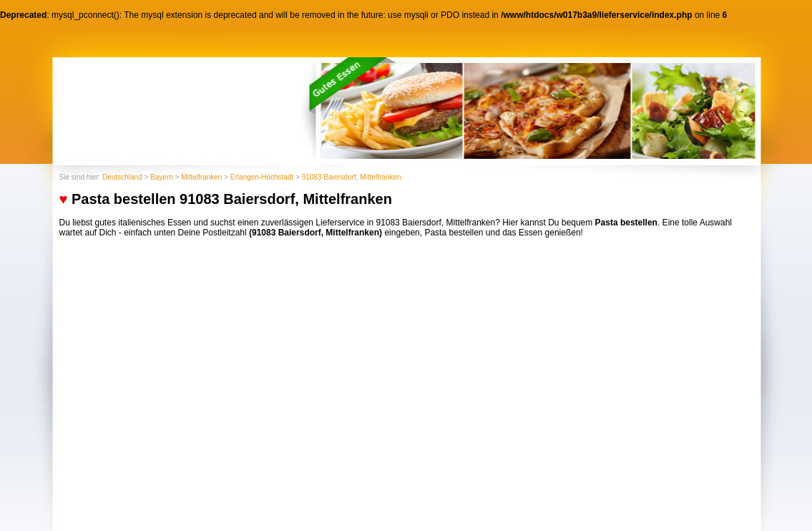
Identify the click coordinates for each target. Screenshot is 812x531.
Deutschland (122, 177)
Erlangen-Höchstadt (262, 177)
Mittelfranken (201, 177)
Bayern (162, 177)
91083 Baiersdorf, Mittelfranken (352, 177)
